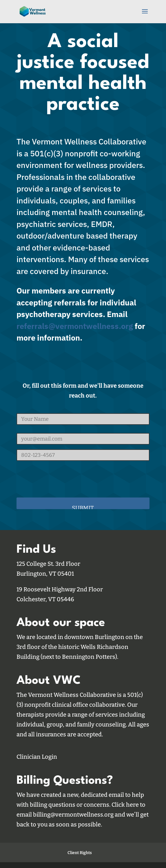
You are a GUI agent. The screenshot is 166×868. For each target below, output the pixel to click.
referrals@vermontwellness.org (75, 326)
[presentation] (61, 477)
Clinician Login (37, 757)
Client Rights (80, 853)
